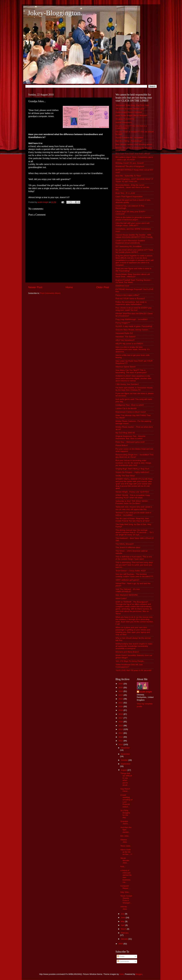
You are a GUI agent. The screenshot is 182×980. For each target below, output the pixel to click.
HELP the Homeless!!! (125, 340)
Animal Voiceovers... (124, 122)
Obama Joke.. (124, 841)
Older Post (103, 287)
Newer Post (35, 287)
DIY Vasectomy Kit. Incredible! (129, 246)
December (125, 748)
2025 (121, 688)
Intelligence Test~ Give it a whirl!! (130, 405)
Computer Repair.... (125, 887)
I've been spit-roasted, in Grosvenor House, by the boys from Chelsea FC (134, 389)
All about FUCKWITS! (125, 119)
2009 (121, 944)
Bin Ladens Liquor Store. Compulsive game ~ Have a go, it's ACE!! (134, 158)
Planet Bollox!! (122, 445)
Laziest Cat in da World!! (126, 408)
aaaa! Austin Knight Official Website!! (132, 115)
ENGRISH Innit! (122, 286)
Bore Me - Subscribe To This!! (128, 176)
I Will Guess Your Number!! (127, 384)
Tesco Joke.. (126, 846)
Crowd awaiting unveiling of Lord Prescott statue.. (126, 801)
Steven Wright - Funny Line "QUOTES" (132, 492)
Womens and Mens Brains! (127, 652)
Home (69, 287)
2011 (121, 741)
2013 (121, 733)
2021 (121, 703)
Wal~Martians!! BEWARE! (127, 595)
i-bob (122, 974)
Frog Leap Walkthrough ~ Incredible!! (132, 319)
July (123, 914)
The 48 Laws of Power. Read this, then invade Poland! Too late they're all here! (133, 520)
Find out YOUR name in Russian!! (130, 299)
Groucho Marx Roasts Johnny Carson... (133, 330)
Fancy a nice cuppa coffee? (128, 295)
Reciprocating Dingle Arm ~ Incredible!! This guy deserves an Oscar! (135, 456)
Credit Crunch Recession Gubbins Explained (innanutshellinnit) (130, 242)
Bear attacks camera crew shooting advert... (135, 144)
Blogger (139, 974)
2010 (121, 744)
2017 (121, 718)
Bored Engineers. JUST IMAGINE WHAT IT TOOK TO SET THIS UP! (134, 180)
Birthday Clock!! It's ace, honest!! (130, 163)
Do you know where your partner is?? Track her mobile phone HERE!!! (134, 251)
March (124, 929)
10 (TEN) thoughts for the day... (125, 814)
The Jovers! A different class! (128, 547)
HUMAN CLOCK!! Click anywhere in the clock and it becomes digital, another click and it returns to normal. (134, 378)
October (125, 760)
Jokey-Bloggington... (57, 13)
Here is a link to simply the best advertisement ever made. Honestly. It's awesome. (133, 349)
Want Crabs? (121, 598)
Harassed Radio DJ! (124, 333)
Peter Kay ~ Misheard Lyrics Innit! (130, 442)
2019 (121, 710)
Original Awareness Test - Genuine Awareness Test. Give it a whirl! (131, 437)
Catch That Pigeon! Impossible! (129, 197)
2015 (121, 726)
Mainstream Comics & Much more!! (131, 412)
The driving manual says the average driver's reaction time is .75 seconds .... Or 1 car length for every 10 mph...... (135, 532)
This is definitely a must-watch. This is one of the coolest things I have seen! (134, 558)
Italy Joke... (125, 892)
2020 (121, 706)
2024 (121, 691)
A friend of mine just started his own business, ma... (126, 876)
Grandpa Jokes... (125, 822)
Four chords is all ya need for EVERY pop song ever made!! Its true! (134, 309)
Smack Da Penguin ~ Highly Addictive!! (132, 472)
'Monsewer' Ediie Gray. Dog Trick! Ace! (132, 105)
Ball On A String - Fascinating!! (129, 141)
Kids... (123, 867)
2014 (121, 729)
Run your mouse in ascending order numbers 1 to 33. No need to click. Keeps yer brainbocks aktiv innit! (133, 463)
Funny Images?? (123, 323)
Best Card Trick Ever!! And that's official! (133, 154)
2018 (121, 714)
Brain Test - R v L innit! (125, 193)
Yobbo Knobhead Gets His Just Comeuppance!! (129, 666)
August (124, 770)
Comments (123, 961)
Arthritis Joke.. (124, 908)
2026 (121, 684)
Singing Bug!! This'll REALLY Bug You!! (132, 469)
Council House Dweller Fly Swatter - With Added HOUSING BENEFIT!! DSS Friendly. (134, 236)
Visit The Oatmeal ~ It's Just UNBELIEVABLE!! (128, 590)
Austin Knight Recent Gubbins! (129, 112)
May (123, 921)
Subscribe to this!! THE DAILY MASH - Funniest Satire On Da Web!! (132, 502)
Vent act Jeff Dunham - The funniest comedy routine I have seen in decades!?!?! (134, 575)
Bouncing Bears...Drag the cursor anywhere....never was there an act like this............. (132, 187)
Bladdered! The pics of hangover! (130, 166)
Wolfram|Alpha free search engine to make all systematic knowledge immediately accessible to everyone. (134, 646)
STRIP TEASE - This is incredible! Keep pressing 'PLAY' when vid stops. (133, 496)
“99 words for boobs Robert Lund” (130, 109)
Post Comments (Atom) (50, 293)
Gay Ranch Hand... (125, 790)
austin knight (146, 692)
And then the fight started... (126, 830)
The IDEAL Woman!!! (125, 544)
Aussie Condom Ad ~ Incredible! (130, 138)
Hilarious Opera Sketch (126, 367)
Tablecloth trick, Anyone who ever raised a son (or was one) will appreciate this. (134, 508)
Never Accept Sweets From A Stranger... (126, 899)
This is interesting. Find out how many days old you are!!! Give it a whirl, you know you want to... (134, 565)
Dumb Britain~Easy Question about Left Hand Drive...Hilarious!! (133, 275)
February (125, 933)
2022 (121, 699)
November (125, 754)
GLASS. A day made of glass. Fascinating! (134, 326)
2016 (121, 722)
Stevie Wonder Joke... (125, 860)
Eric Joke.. (125, 836)
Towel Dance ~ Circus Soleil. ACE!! (131, 571)
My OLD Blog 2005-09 (125, 433)
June (123, 918)
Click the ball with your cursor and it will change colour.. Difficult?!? (133, 224)
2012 (121, 737)
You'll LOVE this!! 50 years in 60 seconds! (134, 670)
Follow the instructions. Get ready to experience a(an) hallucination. (131, 303)
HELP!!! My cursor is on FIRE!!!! (129, 344)
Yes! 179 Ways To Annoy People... (130, 661)
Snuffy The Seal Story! (125, 476)
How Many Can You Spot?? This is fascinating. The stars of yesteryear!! (131, 371)
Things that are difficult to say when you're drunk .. (126, 779)
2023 (121, 695)
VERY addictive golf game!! (127, 580)
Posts (121, 956)
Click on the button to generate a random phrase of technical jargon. (133, 218)
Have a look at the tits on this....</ (126, 852)
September (126, 764)
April (123, 925)
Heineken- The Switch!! (126, 337)
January (125, 939)
